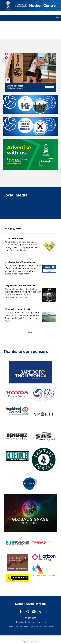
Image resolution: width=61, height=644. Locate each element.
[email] (34, 611)
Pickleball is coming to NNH (18, 309)
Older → (31, 333)
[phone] (40, 611)
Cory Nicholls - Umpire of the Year (21, 286)
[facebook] (21, 611)
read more (21, 250)
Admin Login (30, 641)
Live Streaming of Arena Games (20, 262)
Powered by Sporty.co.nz (31, 638)
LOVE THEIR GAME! (14, 238)
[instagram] (27, 611)
